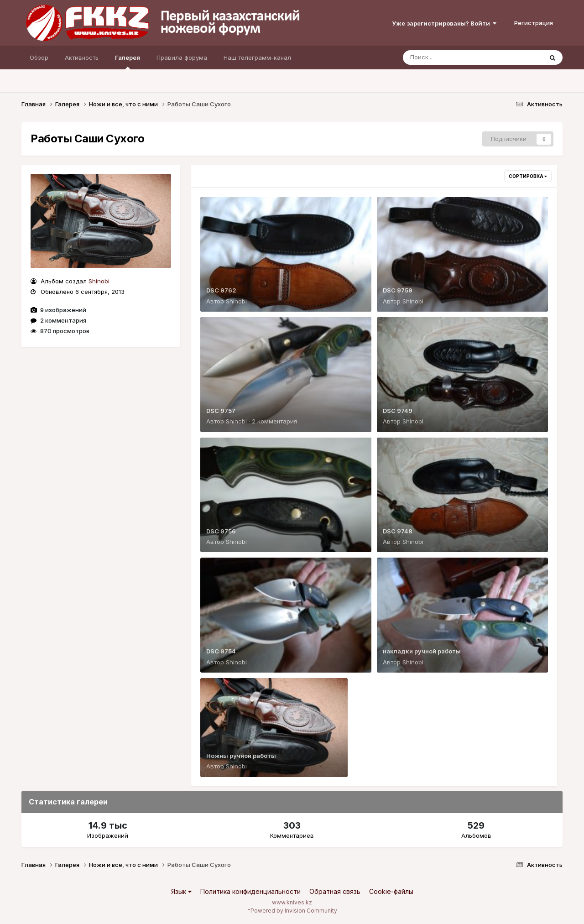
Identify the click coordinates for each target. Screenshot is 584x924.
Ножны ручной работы (241, 756)
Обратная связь (335, 891)
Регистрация (534, 23)
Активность (82, 57)
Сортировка (528, 176)
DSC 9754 (221, 651)
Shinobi (99, 281)
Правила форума (182, 57)
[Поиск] (455, 57)
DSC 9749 (398, 411)
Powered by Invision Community (294, 911)
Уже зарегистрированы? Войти (444, 23)
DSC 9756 (221, 531)
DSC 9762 (221, 290)
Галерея (128, 62)
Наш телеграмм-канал (257, 57)
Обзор (39, 57)
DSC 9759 (398, 290)
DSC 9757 (221, 411)
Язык (181, 891)
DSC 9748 (398, 531)
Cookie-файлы (391, 891)
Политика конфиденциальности (250, 891)
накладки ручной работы (422, 651)
